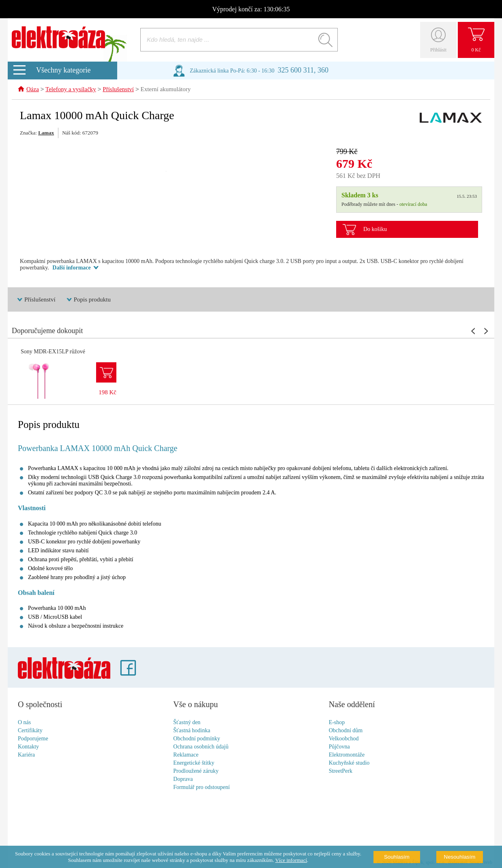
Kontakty (28, 747)
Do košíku (375, 230)
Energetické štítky (194, 763)
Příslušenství (118, 90)
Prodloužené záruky (196, 771)
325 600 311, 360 (303, 70)
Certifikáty (30, 731)
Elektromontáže (347, 755)
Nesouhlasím (460, 857)
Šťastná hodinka (192, 731)
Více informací (291, 860)
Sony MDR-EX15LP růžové (53, 352)
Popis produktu (92, 300)
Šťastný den (187, 723)
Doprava (183, 779)
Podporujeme (33, 739)
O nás (24, 723)
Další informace (71, 268)
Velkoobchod (344, 739)
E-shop (337, 723)
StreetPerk (341, 771)
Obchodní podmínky (197, 739)
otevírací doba (413, 205)
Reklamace (186, 755)
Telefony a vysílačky (71, 90)
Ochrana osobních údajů (201, 747)
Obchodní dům (346, 731)
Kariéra (26, 755)
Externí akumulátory (166, 90)
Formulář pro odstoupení (201, 788)
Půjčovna (339, 747)
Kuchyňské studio (349, 763)
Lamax (46, 133)
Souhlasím (397, 857)
